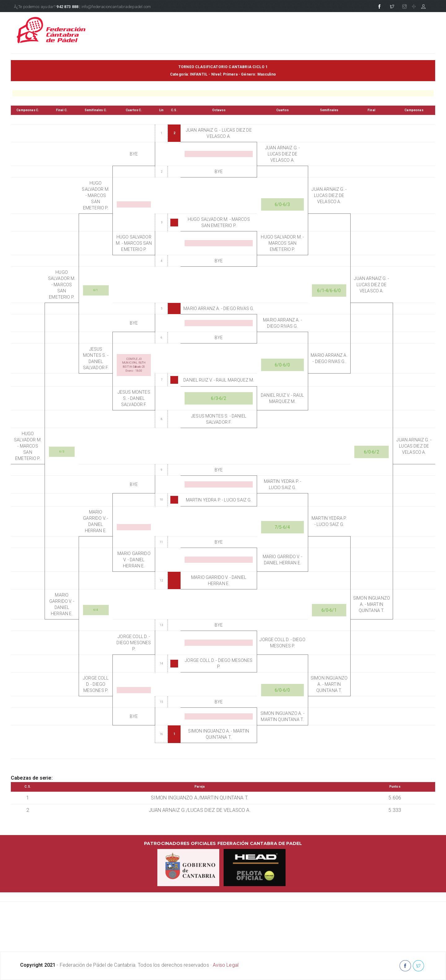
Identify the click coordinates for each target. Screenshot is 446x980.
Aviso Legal (226, 965)
